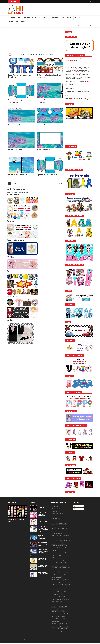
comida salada (55, 536)
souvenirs (63, 614)
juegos (64, 572)
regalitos (64, 604)
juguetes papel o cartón (57, 575)
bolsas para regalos (62, 523)
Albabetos (12, 18)
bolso (53, 526)
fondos (62, 548)
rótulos (54, 607)
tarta (61, 619)
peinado (54, 597)
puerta (66, 599)
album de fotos (55, 519)
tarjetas (54, 619)
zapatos (62, 631)
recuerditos (55, 604)
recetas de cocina (56, 602)
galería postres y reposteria (58, 553)
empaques (62, 545)
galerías (54, 555)
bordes (60, 526)
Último (16, 183)
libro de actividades (56, 577)
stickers (60, 616)
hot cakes (61, 565)
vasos (53, 628)
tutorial (62, 624)
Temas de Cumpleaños (24, 18)
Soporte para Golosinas (57, 514)
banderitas (64, 521)
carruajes (54, 531)
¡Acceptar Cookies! (76, 638)
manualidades (55, 582)
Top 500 (23, 21)
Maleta (53, 506)
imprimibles (55, 567)
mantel (66, 580)
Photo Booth (55, 511)
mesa (53, 587)
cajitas (53, 528)
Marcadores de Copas (57, 509)
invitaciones (55, 570)
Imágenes (70, 18)
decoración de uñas (56, 541)
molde (59, 587)
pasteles (64, 594)
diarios (66, 541)
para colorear (55, 594)
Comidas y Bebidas (54, 18)
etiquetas (54, 548)
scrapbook (54, 609)
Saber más (86, 638)
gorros (53, 563)
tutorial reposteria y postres (58, 626)
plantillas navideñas (56, 599)
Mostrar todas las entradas (47, 54)
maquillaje (65, 582)
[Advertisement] (36, 42)
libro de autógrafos (56, 580)
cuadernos (54, 538)
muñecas (61, 589)
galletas (61, 555)
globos (54, 558)
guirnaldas (61, 563)
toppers (54, 624)
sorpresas (54, 614)
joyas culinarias (55, 572)
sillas (63, 611)
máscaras (54, 592)
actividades (54, 516)
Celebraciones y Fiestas (39, 18)
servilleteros (55, 611)
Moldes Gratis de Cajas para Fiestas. (16, 520)
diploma (54, 543)
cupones (62, 538)
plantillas (61, 597)
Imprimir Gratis (14, 21)
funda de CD (55, 550)
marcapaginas (55, 584)
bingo (53, 523)
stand (53, 616)
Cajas (63, 18)
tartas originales (56, 621)
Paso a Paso (78, 18)
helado (54, 565)
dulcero (54, 545)
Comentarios (77, 509)
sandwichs (62, 607)
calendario (62, 528)
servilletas (63, 609)
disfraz (60, 543)
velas (59, 628)
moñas (53, 589)
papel (62, 592)
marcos (64, 584)
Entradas (76, 506)
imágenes (64, 567)
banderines (54, 521)
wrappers (54, 631)
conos (64, 536)
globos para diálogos (57, 560)
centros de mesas (56, 533)
